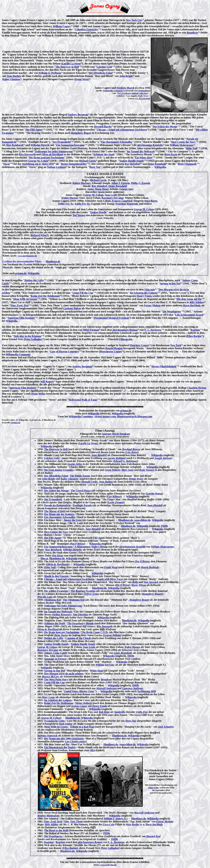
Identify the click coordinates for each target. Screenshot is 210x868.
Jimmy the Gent (73, 520)
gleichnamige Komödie (150, 145)
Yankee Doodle (98, 212)
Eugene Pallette (112, 635)
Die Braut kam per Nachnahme (47, 158)
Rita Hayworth (27, 154)
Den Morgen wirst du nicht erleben (64, 674)
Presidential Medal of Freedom (112, 318)
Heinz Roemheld (157, 164)
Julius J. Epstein (120, 183)
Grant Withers (113, 470)
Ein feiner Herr (144, 158)
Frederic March (125, 88)
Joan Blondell (99, 455)
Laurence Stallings (132, 688)
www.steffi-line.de (108, 865)
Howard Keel (153, 836)
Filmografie (126, 339)
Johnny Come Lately (56, 653)
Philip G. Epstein (141, 183)
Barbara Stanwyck (47, 736)
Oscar (7, 164)
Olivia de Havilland (52, 154)
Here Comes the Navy (183, 142)
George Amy (126, 189)
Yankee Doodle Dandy (131, 161)
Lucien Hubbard (116, 458)
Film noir (150, 290)
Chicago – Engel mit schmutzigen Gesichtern (122, 130)
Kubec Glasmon (11, 79)
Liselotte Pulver (72, 308)
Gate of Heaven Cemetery (64, 352)
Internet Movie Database (116, 434)
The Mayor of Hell (54, 511)
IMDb (164, 526)
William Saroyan (105, 665)
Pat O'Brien (77, 544)
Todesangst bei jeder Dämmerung (54, 151)
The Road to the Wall (56, 830)
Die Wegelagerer (172, 311)
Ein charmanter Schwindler (117, 142)
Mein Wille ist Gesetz (25, 299)
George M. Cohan (93, 195)
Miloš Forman (91, 330)
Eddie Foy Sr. (82, 204)
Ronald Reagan (114, 348)
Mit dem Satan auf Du (189, 299)
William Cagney (62, 26)
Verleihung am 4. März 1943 (38, 164)
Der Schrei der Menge (165, 127)
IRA (93, 750)
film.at (44, 558)
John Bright (126, 76)
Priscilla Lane (45, 597)
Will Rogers (47, 382)
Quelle (7, 423)
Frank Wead (111, 567)
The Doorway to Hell (67, 67)
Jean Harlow (14, 76)
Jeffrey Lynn (91, 594)
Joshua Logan (79, 706)
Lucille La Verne (71, 64)
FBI (95, 538)
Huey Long (48, 697)
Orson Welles (38, 394)
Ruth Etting (65, 724)
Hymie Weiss (82, 79)
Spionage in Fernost (55, 659)
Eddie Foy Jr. (66, 204)
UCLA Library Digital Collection (133, 93)
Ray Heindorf (133, 164)
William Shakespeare (182, 145)
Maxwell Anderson (106, 688)
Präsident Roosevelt (127, 204)
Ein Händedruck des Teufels (60, 747)
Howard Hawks (103, 127)
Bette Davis (171, 154)
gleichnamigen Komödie (133, 547)
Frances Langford (122, 201)
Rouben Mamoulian (48, 816)
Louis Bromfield (123, 653)
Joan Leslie (111, 195)
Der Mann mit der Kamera (59, 514)
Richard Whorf (39, 235)
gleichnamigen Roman (125, 330)
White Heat (96, 671)
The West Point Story (56, 679)
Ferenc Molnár (152, 305)
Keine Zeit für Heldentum (45, 296)
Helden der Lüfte (34, 280)
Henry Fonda (144, 296)
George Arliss (75, 464)
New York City (134, 20)
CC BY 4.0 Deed (143, 98)
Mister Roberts (84, 703)
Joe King (58, 556)
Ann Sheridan (80, 615)
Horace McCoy (50, 677)
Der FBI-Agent (34, 130)
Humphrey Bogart (81, 133)
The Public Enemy (80, 476)
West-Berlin (132, 824)
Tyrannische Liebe (54, 721)
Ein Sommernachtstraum (70, 145)
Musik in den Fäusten (56, 576)
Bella (135, 582)
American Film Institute (21, 318)
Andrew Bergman (78, 115)
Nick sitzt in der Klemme (27, 336)
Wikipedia (160, 167)
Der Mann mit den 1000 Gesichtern (64, 739)
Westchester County (111, 352)
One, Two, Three (73, 822)
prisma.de (21, 273)
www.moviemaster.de (27, 256)
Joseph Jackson (163, 458)
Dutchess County (140, 345)
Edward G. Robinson (125, 461)
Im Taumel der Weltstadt (141, 151)
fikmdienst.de (57, 558)
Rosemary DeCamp (113, 198)
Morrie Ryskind (149, 567)
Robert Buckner (81, 183)
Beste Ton (95, 167)
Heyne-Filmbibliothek (164, 366)
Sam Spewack (151, 582)
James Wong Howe (98, 189)
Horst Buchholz (192, 305)
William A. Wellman (50, 73)
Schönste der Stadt (104, 154)
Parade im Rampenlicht (58, 505)
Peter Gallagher (34, 339)
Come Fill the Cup (83, 293)
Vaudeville (120, 712)
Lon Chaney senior (75, 741)
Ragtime (195, 330)
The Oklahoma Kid (74, 600)
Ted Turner (79, 215)
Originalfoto (144, 91)
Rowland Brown (131, 449)
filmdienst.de (53, 261)
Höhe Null (192, 148)
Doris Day (131, 721)
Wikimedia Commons (113, 91)
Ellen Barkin (194, 336)
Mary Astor (128, 470)
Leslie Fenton (116, 502)
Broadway (192, 33)
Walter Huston (69, 198)
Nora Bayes (151, 201)
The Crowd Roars (81, 491)
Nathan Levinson (57, 167)
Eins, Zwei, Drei (20, 305)
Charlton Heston (197, 388)
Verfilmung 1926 (147, 691)
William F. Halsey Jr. (115, 819)
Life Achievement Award (189, 315)
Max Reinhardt (15, 145)
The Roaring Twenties (83, 591)
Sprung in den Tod (170, 283)
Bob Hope (104, 712)
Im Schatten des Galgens (144, 293)
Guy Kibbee (114, 496)
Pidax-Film (153, 788)
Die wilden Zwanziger (56, 591)
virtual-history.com (105, 416)
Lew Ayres (131, 452)
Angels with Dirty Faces (110, 579)
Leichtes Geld (104, 67)
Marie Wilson (139, 585)
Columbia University (86, 29)
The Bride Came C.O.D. (95, 632)
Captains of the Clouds (78, 638)
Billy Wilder (196, 302)
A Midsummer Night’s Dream (91, 547)
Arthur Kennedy (62, 615)
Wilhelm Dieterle (40, 145)
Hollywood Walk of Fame (83, 400)
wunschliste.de (142, 520)
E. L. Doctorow (153, 330)
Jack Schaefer (166, 727)
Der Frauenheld (62, 142)
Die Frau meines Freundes (59, 470)
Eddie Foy (142, 712)
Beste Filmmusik (187, 164)
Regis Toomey (147, 470)
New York (176, 345)
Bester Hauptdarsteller (74, 164)
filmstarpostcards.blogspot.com (135, 416)
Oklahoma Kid (52, 600)
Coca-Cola (109, 824)
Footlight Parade (82, 505)
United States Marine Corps (79, 691)
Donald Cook (89, 482)
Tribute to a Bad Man (82, 727)
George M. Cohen (38, 161)
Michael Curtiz (87, 161)
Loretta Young (154, 494)
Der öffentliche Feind (101, 73)
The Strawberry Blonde (80, 623)
